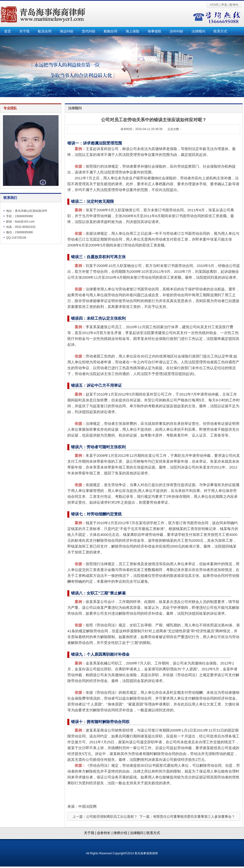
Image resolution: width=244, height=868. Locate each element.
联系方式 (220, 31)
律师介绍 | (122, 833)
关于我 (24, 31)
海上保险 (132, 31)
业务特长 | (105, 833)
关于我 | (90, 833)
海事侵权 (154, 31)
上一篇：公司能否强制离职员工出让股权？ (105, 817)
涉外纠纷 (176, 31)
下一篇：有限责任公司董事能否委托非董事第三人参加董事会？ (187, 817)
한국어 (234, 5)
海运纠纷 (67, 31)
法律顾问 (198, 31)
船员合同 (45, 31)
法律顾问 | (138, 833)
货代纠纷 (89, 31)
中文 (224, 5)
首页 (8, 31)
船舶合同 (111, 31)
